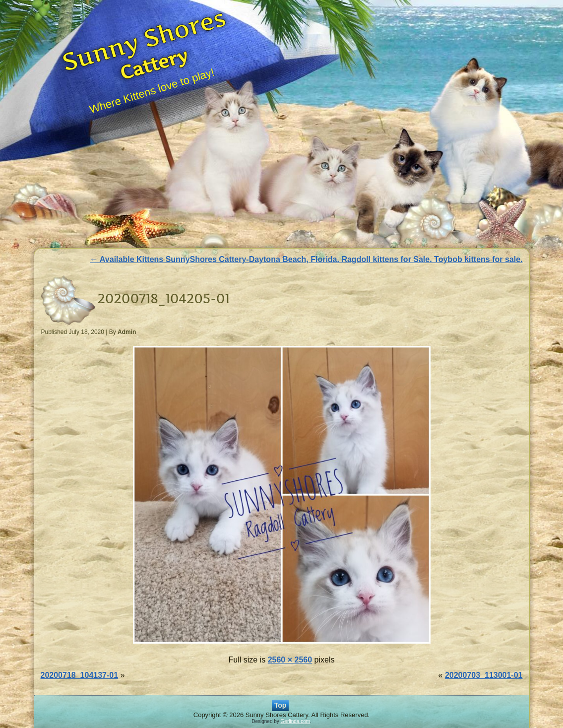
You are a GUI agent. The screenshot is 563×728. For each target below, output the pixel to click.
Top (281, 705)
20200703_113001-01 (484, 675)
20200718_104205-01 (164, 298)
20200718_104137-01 (80, 675)
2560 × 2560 (290, 660)
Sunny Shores (144, 39)
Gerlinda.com (295, 721)
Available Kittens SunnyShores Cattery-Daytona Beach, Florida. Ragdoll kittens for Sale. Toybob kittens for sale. (306, 259)
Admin (127, 332)
